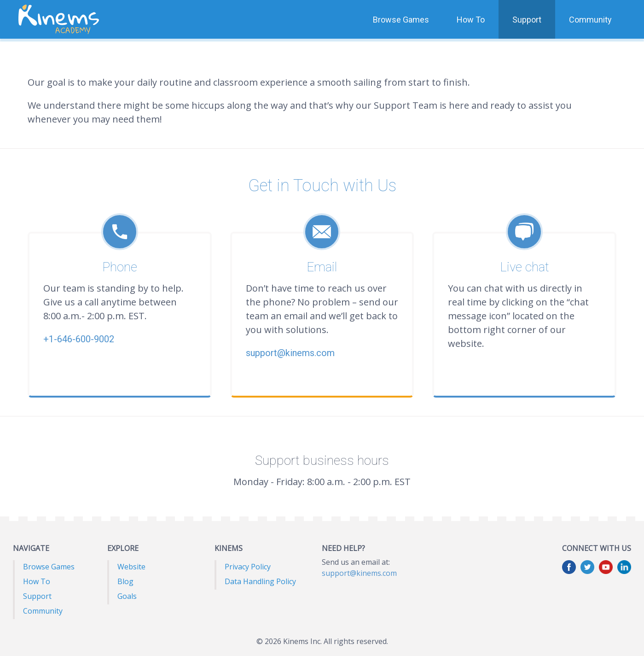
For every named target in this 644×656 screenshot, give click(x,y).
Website (131, 567)
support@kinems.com (359, 573)
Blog (125, 581)
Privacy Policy (248, 567)
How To (471, 20)
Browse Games (401, 20)
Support (527, 20)
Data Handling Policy (260, 581)
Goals (127, 596)
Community (590, 20)
